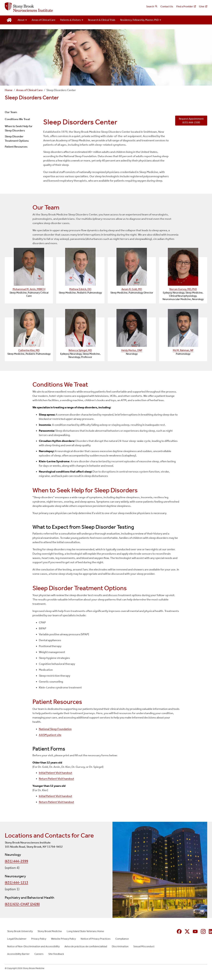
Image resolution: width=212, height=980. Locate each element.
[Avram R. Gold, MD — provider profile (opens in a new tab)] (132, 267)
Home (9, 90)
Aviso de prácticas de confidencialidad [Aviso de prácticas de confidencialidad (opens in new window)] (86, 946)
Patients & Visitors (70, 20)
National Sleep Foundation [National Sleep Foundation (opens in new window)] (55, 729)
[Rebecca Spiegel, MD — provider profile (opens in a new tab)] (80, 328)
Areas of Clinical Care (44, 20)
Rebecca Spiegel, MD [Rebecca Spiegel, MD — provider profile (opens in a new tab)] (80, 350)
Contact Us (167, 6)
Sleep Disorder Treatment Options (17, 139)
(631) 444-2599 (16, 861)
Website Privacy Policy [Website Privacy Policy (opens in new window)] (63, 939)
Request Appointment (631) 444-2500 (191, 121)
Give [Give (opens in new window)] (202, 6)
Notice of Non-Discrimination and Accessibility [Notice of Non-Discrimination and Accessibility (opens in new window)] (33, 946)
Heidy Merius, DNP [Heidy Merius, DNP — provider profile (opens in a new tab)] (132, 350)
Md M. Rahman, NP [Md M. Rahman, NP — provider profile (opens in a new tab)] (183, 350)
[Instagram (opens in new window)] (203, 931)
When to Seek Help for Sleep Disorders (19, 128)
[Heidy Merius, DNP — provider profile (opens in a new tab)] (132, 328)
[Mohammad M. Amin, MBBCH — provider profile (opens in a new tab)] (29, 267)
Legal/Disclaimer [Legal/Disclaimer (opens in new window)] (17, 939)
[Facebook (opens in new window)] (179, 931)
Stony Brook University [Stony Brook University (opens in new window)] (20, 931)
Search (150, 6)
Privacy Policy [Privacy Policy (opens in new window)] (39, 939)
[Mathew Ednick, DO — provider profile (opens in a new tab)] (80, 267)
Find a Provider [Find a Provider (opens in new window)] (185, 6)
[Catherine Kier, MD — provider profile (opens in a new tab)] (29, 328)
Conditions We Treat (17, 119)
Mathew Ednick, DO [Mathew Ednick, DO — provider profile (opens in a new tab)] (80, 289)
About (21, 20)
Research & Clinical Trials (102, 20)
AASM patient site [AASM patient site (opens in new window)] (50, 735)
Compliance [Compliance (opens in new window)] (122, 939)
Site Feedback (56, 954)
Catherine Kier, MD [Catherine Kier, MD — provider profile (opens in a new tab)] (29, 350)
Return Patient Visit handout (56, 779)
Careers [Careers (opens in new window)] (39, 954)
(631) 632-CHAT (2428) (22, 904)
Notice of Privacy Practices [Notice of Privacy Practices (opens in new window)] (96, 939)
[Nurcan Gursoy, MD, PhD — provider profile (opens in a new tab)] (183, 267)
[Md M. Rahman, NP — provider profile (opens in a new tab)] (183, 328)
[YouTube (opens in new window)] (195, 931)
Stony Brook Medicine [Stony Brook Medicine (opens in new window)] (50, 931)
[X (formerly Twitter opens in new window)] (187, 931)
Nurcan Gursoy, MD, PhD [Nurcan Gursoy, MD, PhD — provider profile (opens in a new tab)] (183, 289)
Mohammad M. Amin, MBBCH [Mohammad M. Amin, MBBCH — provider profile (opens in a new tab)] (29, 289)
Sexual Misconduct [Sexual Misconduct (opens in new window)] (144, 946)
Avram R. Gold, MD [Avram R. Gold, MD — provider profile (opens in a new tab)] (132, 289)
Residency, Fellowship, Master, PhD (139, 20)
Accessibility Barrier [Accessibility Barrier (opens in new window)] (18, 954)
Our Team (11, 112)
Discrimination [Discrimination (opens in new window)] (120, 946)
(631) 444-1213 (16, 883)
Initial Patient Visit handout (56, 773)
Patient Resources (16, 147)
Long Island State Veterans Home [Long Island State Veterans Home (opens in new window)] (85, 931)
